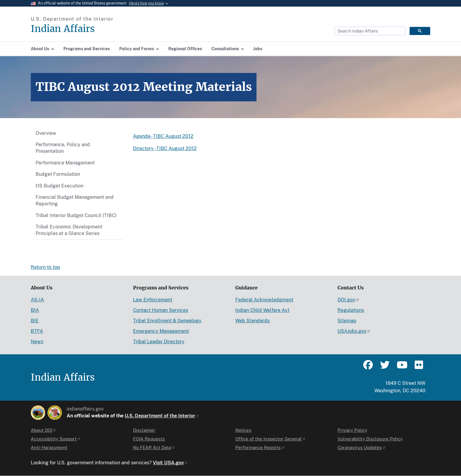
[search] (369, 31)
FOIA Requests (149, 439)
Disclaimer (144, 430)
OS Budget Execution (59, 186)
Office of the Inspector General (271, 439)
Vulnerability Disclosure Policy (370, 439)
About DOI (44, 430)
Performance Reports (260, 447)
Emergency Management (161, 331)
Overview (46, 133)
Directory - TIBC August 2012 (165, 148)
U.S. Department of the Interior (162, 416)
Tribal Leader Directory (159, 342)
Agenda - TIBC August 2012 (163, 136)
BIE (35, 321)
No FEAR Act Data (154, 447)
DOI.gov (348, 300)
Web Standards (252, 321)
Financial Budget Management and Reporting (75, 200)
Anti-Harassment (49, 447)
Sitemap (347, 321)
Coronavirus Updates (362, 447)
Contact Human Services (161, 310)
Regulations (351, 310)
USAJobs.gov (354, 331)
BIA (35, 310)
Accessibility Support (56, 439)
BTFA (37, 331)
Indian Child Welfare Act (262, 310)
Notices (243, 430)
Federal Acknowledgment (264, 300)
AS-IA (37, 300)
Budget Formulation (58, 174)
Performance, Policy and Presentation (63, 148)
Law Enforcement (153, 300)
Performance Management (65, 163)
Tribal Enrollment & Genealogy (167, 321)
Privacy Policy (352, 430)
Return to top (45, 267)
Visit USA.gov (170, 463)
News (37, 342)
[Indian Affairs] (97, 29)
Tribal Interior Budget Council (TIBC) (76, 215)
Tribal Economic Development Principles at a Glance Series (69, 230)
